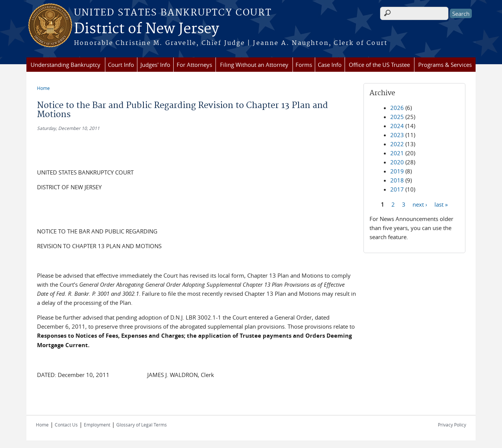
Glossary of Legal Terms (142, 425)
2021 (397, 153)
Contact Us (66, 425)
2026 (397, 108)
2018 (397, 180)
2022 (397, 144)
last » (441, 204)
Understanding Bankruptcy (65, 65)
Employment (97, 425)
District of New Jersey (146, 29)
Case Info (330, 65)
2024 (397, 126)
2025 (397, 117)
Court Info (121, 65)
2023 (397, 135)
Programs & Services (445, 65)
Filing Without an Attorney (254, 65)
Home (43, 88)
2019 (397, 171)
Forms (304, 65)
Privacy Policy (452, 425)
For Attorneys (194, 65)
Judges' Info (155, 65)
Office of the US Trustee (379, 65)
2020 (397, 162)
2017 (397, 189)
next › (420, 204)
